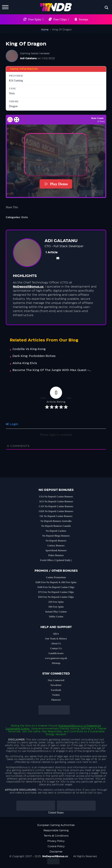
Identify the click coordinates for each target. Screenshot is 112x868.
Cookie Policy (56, 846)
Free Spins (36, 19)
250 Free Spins (56, 602)
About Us (56, 643)
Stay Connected (56, 680)
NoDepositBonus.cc (71, 726)
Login (12, 424)
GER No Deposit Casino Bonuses (56, 511)
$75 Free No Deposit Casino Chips (56, 592)
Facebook (56, 690)
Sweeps (84, 19)
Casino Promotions (56, 577)
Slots (25, 217)
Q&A (56, 634)
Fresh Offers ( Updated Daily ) (56, 560)
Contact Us (56, 648)
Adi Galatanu (28, 58)
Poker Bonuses (56, 555)
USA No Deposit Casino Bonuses (56, 497)
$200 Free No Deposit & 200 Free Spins (56, 582)
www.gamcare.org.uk (56, 658)
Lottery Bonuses (56, 546)
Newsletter (56, 685)
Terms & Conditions (56, 836)
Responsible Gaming (56, 830)
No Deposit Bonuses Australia (56, 521)
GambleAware (56, 653)
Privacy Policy (56, 841)
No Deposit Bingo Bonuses (56, 536)
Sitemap (56, 663)
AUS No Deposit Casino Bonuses (56, 501)
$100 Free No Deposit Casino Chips (56, 587)
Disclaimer (56, 852)
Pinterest (56, 700)
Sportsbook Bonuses (56, 550)
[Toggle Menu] (5, 7)
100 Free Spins (56, 607)
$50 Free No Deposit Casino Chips (56, 597)
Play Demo (56, 184)
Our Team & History (56, 639)
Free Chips (61, 19)
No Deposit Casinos (56, 531)
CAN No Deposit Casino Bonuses (56, 506)
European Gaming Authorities (56, 825)
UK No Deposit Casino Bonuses (56, 516)
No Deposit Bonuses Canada (56, 526)
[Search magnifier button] (106, 8)
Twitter (56, 695)
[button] (56, 155)
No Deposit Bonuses (56, 541)
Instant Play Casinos (56, 612)
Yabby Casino (56, 617)
